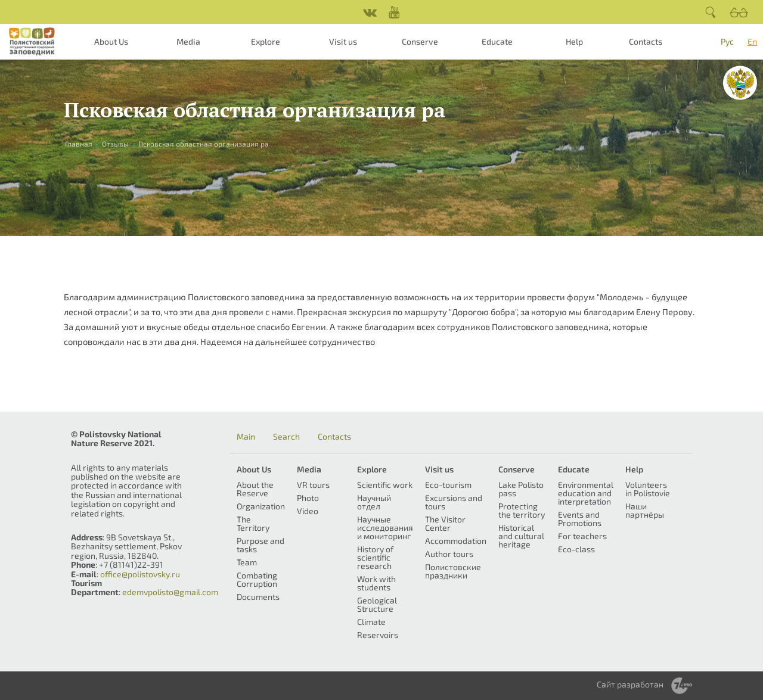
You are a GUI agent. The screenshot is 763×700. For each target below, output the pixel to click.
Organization (261, 506)
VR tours (313, 485)
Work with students (376, 583)
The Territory (253, 523)
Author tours (449, 554)
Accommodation (456, 541)
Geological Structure (377, 604)
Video (308, 511)
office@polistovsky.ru (140, 574)
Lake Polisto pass (521, 489)
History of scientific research (375, 557)
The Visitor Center (445, 523)
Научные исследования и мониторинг (385, 528)
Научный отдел (374, 502)
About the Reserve (255, 489)
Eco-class (576, 549)
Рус (727, 41)
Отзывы (115, 144)
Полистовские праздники (453, 571)
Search (286, 437)
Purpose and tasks (260, 545)
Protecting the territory (522, 510)
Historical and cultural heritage (521, 536)
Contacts (646, 41)
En (752, 41)
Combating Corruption (257, 579)
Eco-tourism (448, 485)
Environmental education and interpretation (586, 493)
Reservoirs (378, 635)
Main (246, 437)
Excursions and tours (454, 502)
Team (247, 562)
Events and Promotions (580, 519)
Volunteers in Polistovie (648, 489)
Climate (371, 622)
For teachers (582, 536)
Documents (258, 597)
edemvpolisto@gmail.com (170, 592)
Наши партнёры (645, 510)
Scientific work (385, 485)
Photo (308, 498)
